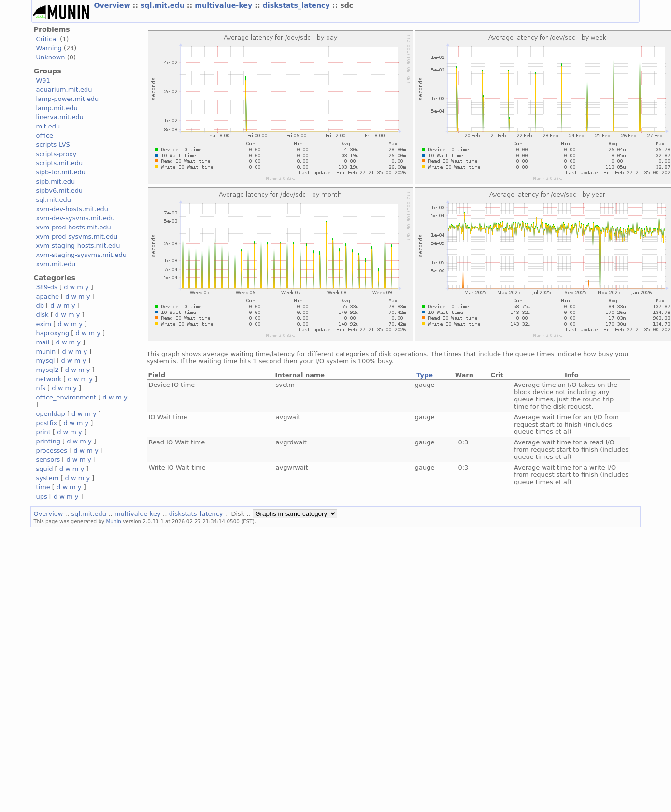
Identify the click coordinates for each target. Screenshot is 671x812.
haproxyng (52, 333)
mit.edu (48, 126)
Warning (49, 48)
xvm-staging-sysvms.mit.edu (81, 255)
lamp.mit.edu (57, 108)
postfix (46, 423)
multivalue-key (225, 5)
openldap (50, 414)
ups (41, 496)
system (47, 478)
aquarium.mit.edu (64, 90)
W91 (43, 80)
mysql (45, 361)
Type (425, 375)
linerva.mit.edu (59, 117)
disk (42, 315)
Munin (114, 521)
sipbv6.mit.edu (59, 191)
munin (46, 351)
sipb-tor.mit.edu (61, 172)
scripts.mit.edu (59, 163)
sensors (48, 460)
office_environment (66, 397)
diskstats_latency (298, 5)
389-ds (46, 287)
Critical (47, 39)
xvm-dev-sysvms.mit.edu (75, 218)
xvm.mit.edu (56, 264)
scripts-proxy (56, 154)
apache (47, 296)
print (43, 432)
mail (43, 342)
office (44, 135)
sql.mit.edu (164, 5)
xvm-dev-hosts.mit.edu (72, 209)
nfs (41, 388)
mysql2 (47, 370)
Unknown (50, 57)
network (49, 379)
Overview (113, 5)
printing (48, 441)
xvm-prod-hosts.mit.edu (73, 227)
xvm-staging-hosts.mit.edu (78, 246)
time (43, 487)
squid (44, 469)
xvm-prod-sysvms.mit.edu (77, 236)
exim (43, 324)
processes (51, 450)
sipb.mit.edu (55, 181)
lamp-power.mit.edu (67, 99)
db (40, 306)
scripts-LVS (53, 145)
